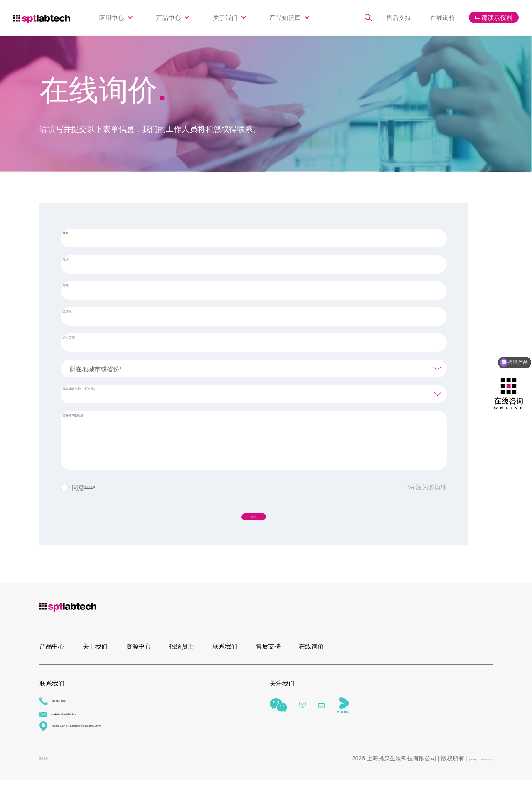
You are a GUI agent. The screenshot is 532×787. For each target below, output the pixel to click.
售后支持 (409, 18)
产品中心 (168, 18)
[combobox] (254, 368)
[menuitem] (116, 18)
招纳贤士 (182, 652)
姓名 (76, 238)
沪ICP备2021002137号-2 (460, 765)
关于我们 (225, 18)
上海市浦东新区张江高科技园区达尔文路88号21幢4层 (119, 734)
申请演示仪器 (494, 18)
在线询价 (446, 18)
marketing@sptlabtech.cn (80, 721)
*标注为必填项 (427, 486)
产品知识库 (285, 18)
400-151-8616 (65, 708)
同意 (92, 487)
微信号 (78, 316)
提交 (254, 518)
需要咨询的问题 (91, 420)
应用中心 (111, 18)
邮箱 (76, 290)
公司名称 (83, 342)
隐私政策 (97, 487)
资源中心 (138, 652)
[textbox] (254, 368)
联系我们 (225, 652)
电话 (76, 264)
